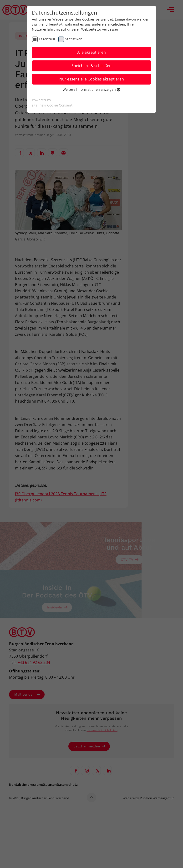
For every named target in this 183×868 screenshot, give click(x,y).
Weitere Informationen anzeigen (91, 89)
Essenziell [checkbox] (47, 39)
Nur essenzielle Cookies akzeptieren (92, 79)
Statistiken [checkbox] (74, 39)
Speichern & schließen (91, 66)
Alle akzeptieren (91, 52)
